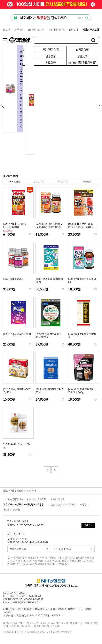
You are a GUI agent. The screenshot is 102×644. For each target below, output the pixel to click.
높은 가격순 (63, 182)
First (47, 470)
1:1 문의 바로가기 (73, 549)
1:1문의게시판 (58, 499)
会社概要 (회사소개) (13, 499)
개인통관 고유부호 (12, 510)
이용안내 (84, 504)
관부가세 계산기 (56, 30)
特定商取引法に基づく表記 (62, 504)
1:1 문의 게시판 (36, 30)
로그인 (6, 30)
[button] (99, 107)
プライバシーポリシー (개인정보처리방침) (24, 504)
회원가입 (19, 30)
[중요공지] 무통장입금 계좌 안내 (19, 491)
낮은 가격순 (39, 182)
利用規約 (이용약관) (37, 499)
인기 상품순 (15, 182)
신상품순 (87, 182)
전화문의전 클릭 (29, 549)
